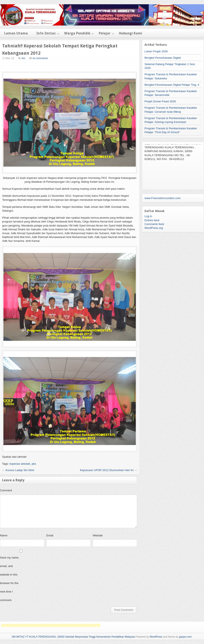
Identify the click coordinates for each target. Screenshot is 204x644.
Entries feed (152, 220)
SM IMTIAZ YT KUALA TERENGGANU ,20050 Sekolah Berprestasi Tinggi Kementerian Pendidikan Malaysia (73, 637)
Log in (148, 216)
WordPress (156, 637)
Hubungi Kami (131, 33)
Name (4, 535)
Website (98, 535)
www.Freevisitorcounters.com (163, 198)
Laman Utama (16, 33)
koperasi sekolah (20, 464)
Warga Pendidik (77, 33)
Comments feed (154, 224)
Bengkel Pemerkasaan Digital (163, 58)
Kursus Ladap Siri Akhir (18, 470)
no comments (40, 58)
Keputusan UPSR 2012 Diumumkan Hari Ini (108, 470)
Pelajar (105, 33)
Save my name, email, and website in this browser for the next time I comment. (10, 579)
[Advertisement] (51, 625)
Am (23, 58)
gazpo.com (185, 637)
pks (34, 464)
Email (50, 535)
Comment (6, 490)
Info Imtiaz (46, 33)
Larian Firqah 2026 (156, 51)
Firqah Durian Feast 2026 (160, 101)
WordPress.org (154, 228)
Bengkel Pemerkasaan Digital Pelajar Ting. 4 (172, 85)
